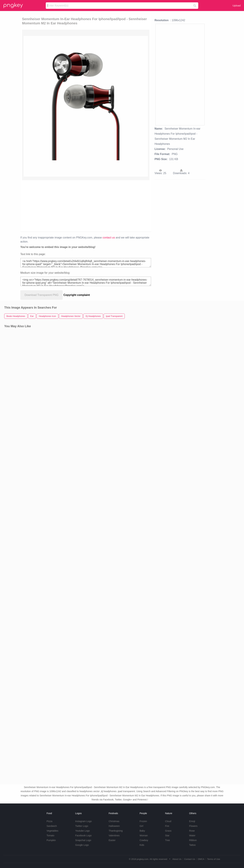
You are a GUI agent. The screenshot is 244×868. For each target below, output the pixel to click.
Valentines (114, 835)
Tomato (50, 835)
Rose (192, 831)
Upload (237, 6)
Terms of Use (214, 859)
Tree (167, 840)
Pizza (49, 821)
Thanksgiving (116, 831)
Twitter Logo (82, 826)
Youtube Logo (83, 831)
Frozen (143, 821)
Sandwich (52, 826)
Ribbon (193, 840)
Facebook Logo (83, 835)
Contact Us (190, 859)
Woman (144, 835)
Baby (142, 831)
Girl (141, 826)
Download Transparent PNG (42, 295)
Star (167, 835)
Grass (168, 831)
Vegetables (52, 831)
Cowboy (144, 840)
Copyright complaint (77, 295)
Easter (112, 840)
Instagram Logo (83, 821)
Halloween (114, 826)
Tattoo (192, 845)
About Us (177, 859)
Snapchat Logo (83, 840)
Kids (142, 845)
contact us (109, 238)
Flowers (193, 826)
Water (192, 835)
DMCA (201, 859)
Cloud (168, 821)
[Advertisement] (61, 206)
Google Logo (82, 845)
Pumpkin (51, 840)
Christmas (114, 821)
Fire (167, 826)
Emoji (192, 821)
